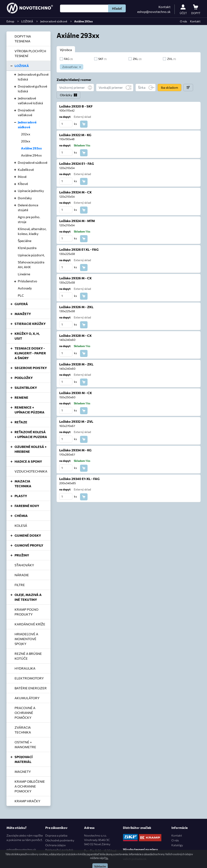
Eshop (10, 21)
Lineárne (24, 274)
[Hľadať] (84, 8)
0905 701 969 (15, 854)
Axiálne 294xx (31, 155)
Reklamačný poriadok (59, 850)
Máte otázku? (16, 828)
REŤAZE (21, 422)
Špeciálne (25, 241)
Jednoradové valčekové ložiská (30, 101)
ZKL (137, 59)
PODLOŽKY (24, 378)
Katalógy (177, 845)
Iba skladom (170, 87)
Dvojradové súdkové (33, 162)
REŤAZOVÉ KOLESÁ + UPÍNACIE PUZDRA (31, 434)
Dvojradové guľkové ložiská (32, 89)
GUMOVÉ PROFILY (29, 545)
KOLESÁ (21, 525)
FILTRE (20, 585)
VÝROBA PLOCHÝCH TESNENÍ (30, 53)
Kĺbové (23, 184)
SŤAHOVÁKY (24, 565)
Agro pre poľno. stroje (29, 219)
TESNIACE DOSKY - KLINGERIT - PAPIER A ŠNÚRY (30, 353)
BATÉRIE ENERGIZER (31, 688)
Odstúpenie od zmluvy (60, 855)
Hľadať (117, 8)
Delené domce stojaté (28, 207)
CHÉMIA (21, 516)
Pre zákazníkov (56, 828)
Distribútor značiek (137, 828)
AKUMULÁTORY (27, 698)
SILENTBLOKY (26, 388)
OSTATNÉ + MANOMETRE (25, 744)
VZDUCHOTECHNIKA (31, 471)
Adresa (89, 828)
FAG (68, 59)
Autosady (25, 288)
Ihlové (22, 177)
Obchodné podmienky (60, 840)
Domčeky (25, 198)
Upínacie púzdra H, (31, 255)
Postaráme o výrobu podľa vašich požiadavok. (140, 857)
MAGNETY (23, 771)
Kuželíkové (26, 170)
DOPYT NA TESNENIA (23, 39)
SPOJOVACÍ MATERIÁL (24, 759)
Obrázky (66, 95)
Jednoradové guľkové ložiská (33, 77)
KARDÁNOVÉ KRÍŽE (30, 624)
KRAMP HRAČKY (27, 801)
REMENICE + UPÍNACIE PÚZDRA (30, 410)
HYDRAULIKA (25, 668)
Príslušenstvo (27, 281)
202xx (26, 134)
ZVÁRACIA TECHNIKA (23, 730)
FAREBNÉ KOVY (27, 506)
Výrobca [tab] (66, 50)
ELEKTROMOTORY (29, 678)
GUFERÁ (21, 304)
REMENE (21, 397)
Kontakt (165, 7)
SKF (102, 59)
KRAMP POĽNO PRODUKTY (26, 612)
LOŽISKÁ (22, 66)
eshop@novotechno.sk (154, 12)
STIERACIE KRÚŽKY (30, 324)
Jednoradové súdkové (27, 125)
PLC (21, 295)
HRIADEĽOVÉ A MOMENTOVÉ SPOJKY (26, 639)
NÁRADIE (22, 575)
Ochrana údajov (55, 845)
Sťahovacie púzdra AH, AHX (31, 264)
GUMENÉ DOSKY (28, 535)
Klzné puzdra (27, 248)
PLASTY (21, 496)
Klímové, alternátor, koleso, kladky (32, 231)
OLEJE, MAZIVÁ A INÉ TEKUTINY (28, 597)
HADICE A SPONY (28, 461)
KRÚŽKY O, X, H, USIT (27, 336)
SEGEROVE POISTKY (31, 368)
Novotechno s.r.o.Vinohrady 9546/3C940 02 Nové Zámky (100, 845)
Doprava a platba (56, 835)
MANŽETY (23, 314)
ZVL (172, 59)
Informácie (180, 828)
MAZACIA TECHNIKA (23, 484)
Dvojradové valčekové (26, 112)
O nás (183, 21)
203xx (26, 141)
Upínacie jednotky (31, 191)
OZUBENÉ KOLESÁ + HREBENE (31, 449)
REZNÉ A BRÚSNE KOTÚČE (28, 656)
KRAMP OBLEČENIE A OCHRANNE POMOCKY (30, 786)
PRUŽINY (22, 555)
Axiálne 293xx (31, 148)
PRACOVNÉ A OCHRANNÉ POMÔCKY (25, 713)
